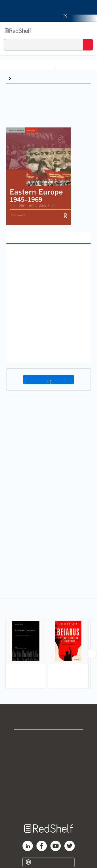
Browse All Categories (27, 65)
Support (49, 750)
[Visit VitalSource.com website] (48, 11)
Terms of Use (48, 772)
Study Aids (70, 65)
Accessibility (49, 795)
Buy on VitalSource (48, 380)
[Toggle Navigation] (88, 31)
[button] (48, 256)
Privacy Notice (48, 761)
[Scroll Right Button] (92, 654)
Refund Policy (49, 784)
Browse (21, 78)
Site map (49, 807)
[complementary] (48, 644)
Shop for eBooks (49, 738)
